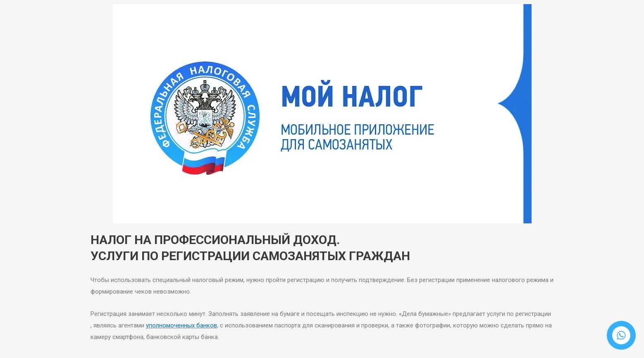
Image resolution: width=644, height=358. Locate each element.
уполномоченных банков (181, 325)
